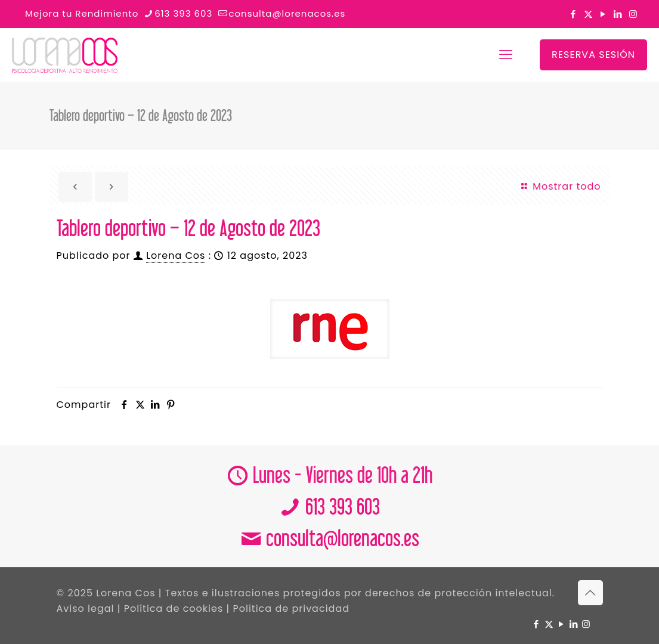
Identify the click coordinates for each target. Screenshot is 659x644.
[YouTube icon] (603, 14)
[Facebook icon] (573, 14)
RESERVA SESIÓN (593, 55)
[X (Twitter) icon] (588, 14)
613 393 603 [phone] (183, 13)
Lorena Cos (176, 256)
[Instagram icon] (633, 14)
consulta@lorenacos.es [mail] (287, 13)
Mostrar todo (561, 186)
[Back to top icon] (590, 593)
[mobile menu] (506, 55)
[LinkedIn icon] (618, 14)
